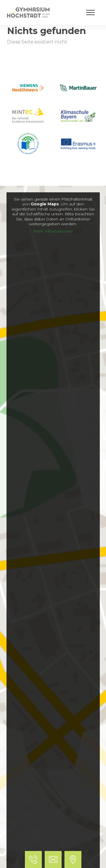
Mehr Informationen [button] (53, 231)
